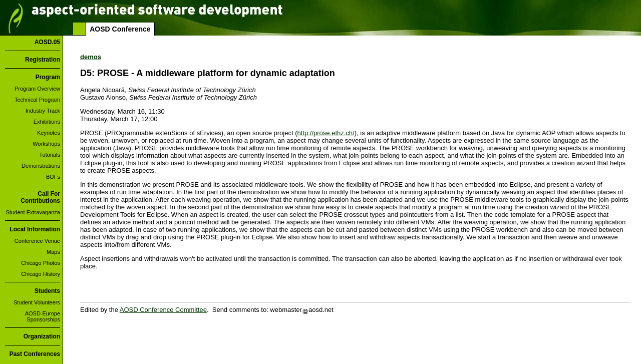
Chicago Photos (41, 263)
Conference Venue (37, 241)
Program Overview (37, 89)
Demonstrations (41, 166)
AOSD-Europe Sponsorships (43, 316)
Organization (42, 336)
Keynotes (49, 133)
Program (48, 77)
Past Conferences (35, 354)
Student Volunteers (37, 302)
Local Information (35, 229)
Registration (43, 60)
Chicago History (41, 274)
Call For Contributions (40, 197)
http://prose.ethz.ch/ (326, 133)
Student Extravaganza (33, 212)
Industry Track (43, 111)
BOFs (53, 177)
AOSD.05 (47, 42)
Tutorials (50, 155)
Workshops (46, 144)
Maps (53, 252)
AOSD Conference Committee (163, 310)
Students (47, 291)
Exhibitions (47, 122)
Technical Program (37, 100)
